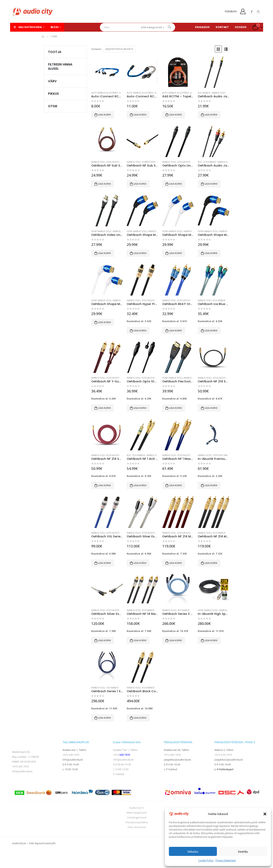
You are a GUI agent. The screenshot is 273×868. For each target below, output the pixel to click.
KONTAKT (222, 27)
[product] (107, 72)
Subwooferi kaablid (153, 162)
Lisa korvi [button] (104, 115)
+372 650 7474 (172, 755)
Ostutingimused (137, 817)
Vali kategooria (27, 27)
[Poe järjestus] (120, 49)
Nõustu (193, 851)
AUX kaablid (204, 93)
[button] (265, 814)
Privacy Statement (226, 860)
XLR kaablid (184, 610)
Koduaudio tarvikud (118, 610)
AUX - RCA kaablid (207, 162)
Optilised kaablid (222, 455)
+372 (116, 755)
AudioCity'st (136, 808)
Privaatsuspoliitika (137, 822)
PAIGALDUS (202, 27)
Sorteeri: (96, 49)
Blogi (55, 27)
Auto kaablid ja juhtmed (105, 93)
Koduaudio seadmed (118, 162)
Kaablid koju (219, 93)
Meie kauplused (137, 813)
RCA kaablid (219, 300)
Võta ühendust (137, 827)
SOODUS (241, 27)
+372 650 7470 (20, 767)
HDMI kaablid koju (101, 231)
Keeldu (243, 851)
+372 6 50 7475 (223, 755)
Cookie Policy (206, 860)
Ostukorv (231, 11)
